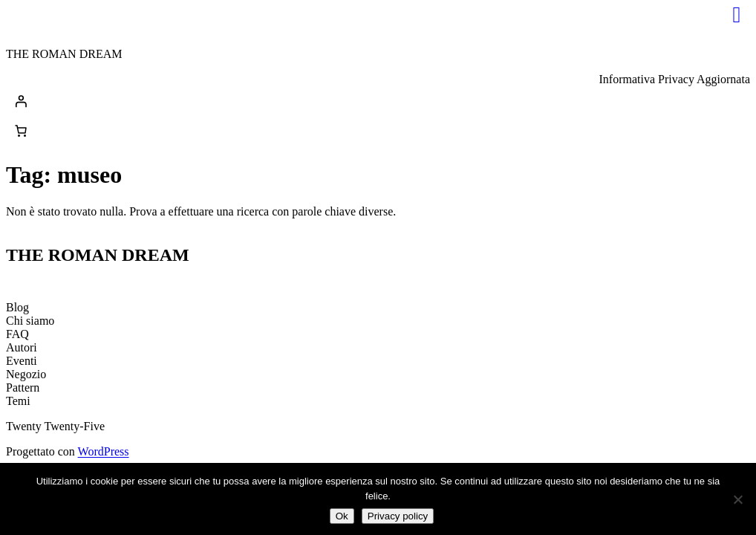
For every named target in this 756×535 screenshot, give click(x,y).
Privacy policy (398, 516)
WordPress (104, 451)
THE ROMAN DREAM (64, 54)
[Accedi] (378, 101)
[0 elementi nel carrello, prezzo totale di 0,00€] (21, 131)
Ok (342, 516)
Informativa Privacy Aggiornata (675, 79)
